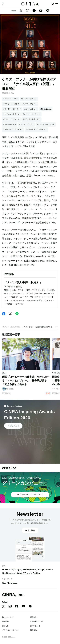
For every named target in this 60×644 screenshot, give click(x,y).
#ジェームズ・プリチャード (36, 129)
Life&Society (8, 573)
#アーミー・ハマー (11, 99)
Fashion (37, 573)
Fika (4, 583)
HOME (5, 327)
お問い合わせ (35, 626)
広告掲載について (37, 621)
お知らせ (5, 626)
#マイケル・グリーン (11, 114)
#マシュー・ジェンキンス (13, 129)
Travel (27, 573)
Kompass (13, 583)
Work (20, 573)
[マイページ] (3, 4)
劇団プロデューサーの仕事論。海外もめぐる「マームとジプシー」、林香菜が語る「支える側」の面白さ (26, 381)
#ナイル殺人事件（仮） (32, 119)
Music (5, 570)
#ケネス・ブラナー (30, 104)
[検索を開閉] (53, 4)
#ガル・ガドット (31, 109)
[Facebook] (34, 11)
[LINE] (48, 11)
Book (49, 570)
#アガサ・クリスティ (11, 119)
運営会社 (33, 617)
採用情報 (5, 621)
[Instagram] (28, 11)
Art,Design (16, 570)
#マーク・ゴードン (27, 124)
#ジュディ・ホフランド (46, 124)
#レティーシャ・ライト (32, 114)
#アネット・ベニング (11, 104)
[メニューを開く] (57, 4)
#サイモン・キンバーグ (12, 109)
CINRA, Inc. (13, 595)
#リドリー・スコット (29, 99)
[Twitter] (21, 11)
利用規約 (33, 630)
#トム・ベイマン (10, 124)
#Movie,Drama (46, 109)
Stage (41, 570)
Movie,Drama (15, 327)
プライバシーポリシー (10, 630)
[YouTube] (41, 11)
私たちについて (8, 617)
